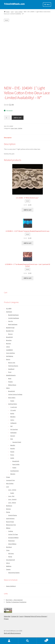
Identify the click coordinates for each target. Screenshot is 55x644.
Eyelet (12, 493)
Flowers (10, 382)
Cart (42, 639)
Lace (12, 12)
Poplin (12, 401)
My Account (9, 641)
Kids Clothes (10, 483)
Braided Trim (10, 331)
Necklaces (9, 506)
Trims (8, 550)
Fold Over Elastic (13, 366)
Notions (8, 509)
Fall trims (11, 553)
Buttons (9, 343)
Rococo (10, 334)
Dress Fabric (12, 398)
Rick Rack (9, 547)
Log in (21, 616)
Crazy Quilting (10, 353)
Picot (10, 372)
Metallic (13, 445)
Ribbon (8, 528)
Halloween (13, 433)
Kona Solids (16, 464)
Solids (12, 458)
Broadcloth (9, 337)
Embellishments (11, 375)
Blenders (13, 417)
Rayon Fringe (10, 522)
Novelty (13, 448)
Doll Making (10, 356)
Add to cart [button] (28, 210)
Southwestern (15, 471)
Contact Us (15, 616)
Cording (11, 531)
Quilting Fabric (13, 404)
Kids (12, 439)
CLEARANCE (9, 350)
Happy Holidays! (11, 586)
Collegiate (13, 423)
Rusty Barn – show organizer (14, 600)
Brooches (9, 340)
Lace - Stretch (12, 499)
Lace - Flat (11, 496)
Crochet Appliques (14, 318)
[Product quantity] (7, 118)
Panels (12, 452)
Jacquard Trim (10, 480)
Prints (12, 455)
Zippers (8, 569)
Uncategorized (10, 560)
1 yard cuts (14, 407)
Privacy (6, 619)
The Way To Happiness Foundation (16, 602)
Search (27, 641)
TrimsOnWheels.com (14, 4)
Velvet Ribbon (12, 544)
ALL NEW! (9, 308)
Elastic (8, 359)
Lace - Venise (12, 503)
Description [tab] (8, 138)
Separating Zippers (14, 573)
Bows (10, 378)
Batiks (12, 413)
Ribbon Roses (12, 385)
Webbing (9, 566)
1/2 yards (13, 410)
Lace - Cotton (19, 12)
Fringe (8, 477)
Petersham (11, 541)
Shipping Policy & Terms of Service (36, 616)
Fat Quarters (14, 429)
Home (8, 12)
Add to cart (18, 118)
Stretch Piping (12, 515)
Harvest (13, 436)
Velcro (8, 563)
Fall (11, 426)
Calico (8, 347)
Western (13, 474)
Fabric (8, 388)
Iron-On (10, 321)
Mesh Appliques (13, 324)
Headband (11, 369)
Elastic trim (12, 363)
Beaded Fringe (10, 328)
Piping (8, 512)
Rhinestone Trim (11, 525)
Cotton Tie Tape (13, 534)
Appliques (9, 312)
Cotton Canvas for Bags (15, 394)
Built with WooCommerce (12, 633)
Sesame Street (17, 442)
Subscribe (7, 616)
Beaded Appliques (13, 315)
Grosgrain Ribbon (13, 538)
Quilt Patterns (10, 518)
